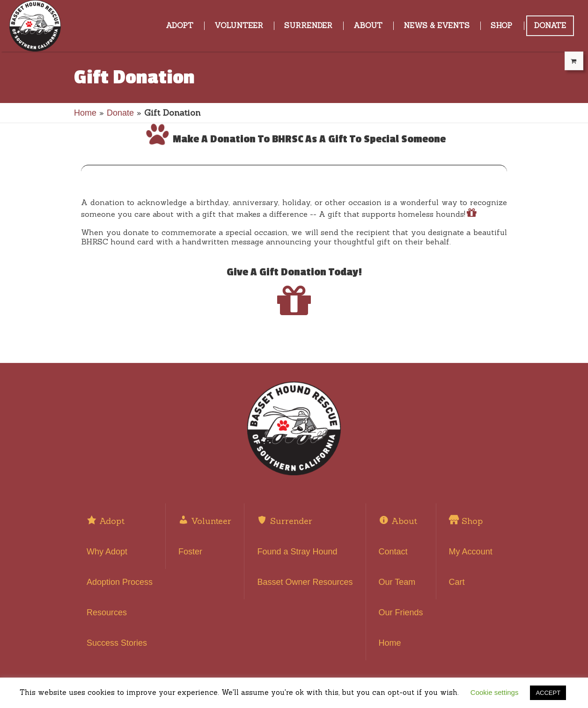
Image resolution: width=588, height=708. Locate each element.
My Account (471, 552)
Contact (393, 552)
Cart (457, 582)
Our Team (397, 582)
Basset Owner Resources (305, 582)
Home (85, 113)
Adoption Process (120, 582)
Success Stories (117, 643)
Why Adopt (107, 552)
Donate (120, 113)
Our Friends (401, 612)
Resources (107, 612)
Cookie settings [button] (495, 692)
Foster (190, 552)
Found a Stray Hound (297, 552)
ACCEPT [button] (548, 693)
